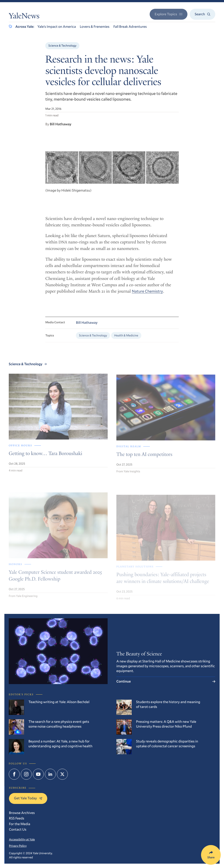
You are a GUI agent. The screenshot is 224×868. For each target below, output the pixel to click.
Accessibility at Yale (22, 839)
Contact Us (18, 829)
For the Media (20, 824)
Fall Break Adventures (130, 27)
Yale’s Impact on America (57, 27)
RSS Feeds (17, 818)
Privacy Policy (18, 846)
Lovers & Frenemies (95, 27)
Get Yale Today (28, 798)
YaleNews (24, 17)
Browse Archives (22, 813)
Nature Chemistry (147, 294)
